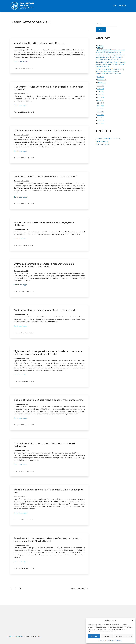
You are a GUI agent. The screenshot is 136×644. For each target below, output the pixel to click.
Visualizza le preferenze (123, 636)
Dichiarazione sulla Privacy (114, 641)
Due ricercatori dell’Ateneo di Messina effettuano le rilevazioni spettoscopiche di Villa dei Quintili (48, 540)
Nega (107, 636)
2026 (100, 46)
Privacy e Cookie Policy (15, 636)
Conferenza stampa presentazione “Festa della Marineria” (45, 177)
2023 (101, 92)
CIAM (39, 636)
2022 (101, 94)
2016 (101, 112)
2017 (101, 109)
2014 (101, 118)
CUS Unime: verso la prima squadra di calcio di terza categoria (48, 131)
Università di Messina (103, 144)
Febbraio (102, 80)
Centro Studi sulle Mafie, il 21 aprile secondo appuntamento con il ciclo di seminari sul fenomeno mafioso (111, 64)
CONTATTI (122, 6)
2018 (101, 106)
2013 (101, 120)
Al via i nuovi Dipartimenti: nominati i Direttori (39, 43)
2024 (101, 89)
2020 (101, 100)
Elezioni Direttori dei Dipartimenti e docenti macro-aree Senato (49, 400)
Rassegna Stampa (102, 141)
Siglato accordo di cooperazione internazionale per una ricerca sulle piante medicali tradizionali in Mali (48, 353)
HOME (115, 6)
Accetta (94, 636)
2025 (101, 86)
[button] (132, 620)
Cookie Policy (102, 641)
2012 (101, 123)
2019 (101, 103)
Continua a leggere (21, 61)
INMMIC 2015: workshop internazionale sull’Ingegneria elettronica (44, 224)
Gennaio (101, 83)
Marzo (101, 77)
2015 (101, 115)
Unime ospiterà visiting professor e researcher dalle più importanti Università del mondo (44, 265)
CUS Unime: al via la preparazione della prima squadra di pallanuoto (45, 445)
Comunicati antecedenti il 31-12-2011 (108, 139)
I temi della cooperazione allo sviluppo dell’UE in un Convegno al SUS (49, 491)
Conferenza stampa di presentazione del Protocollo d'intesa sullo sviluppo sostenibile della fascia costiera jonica (110, 71)
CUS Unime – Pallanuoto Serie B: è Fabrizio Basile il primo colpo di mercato (49, 88)
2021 (101, 97)
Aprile (100, 48)
